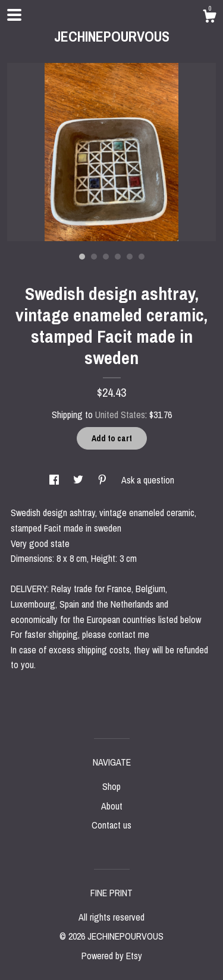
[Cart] (209, 18)
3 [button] (106, 257)
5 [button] (130, 257)
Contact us (111, 825)
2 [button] (94, 257)
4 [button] (118, 257)
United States (120, 415)
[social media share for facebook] (55, 480)
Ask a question (148, 480)
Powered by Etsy (112, 956)
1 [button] (82, 257)
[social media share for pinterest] (103, 480)
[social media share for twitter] (79, 480)
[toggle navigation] (14, 15)
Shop (111, 786)
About (112, 806)
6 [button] (142, 257)
